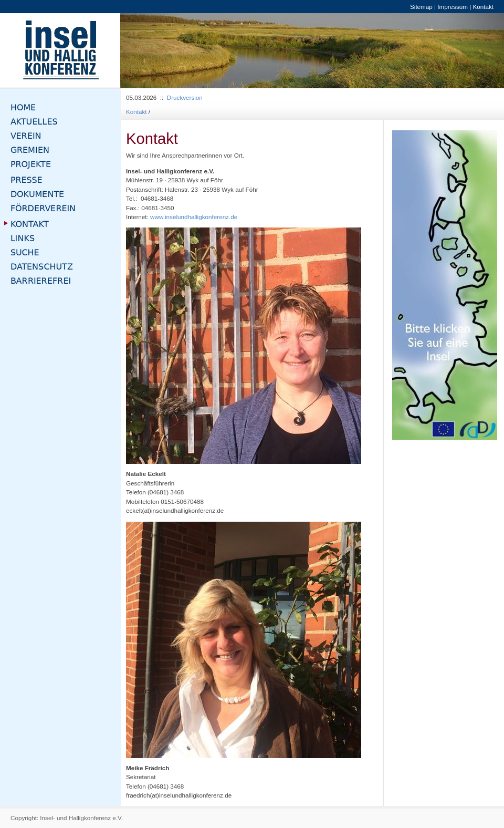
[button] (149, 51)
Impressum (453, 7)
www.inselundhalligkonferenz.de (194, 217)
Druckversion (185, 97)
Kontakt (483, 7)
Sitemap (421, 7)
